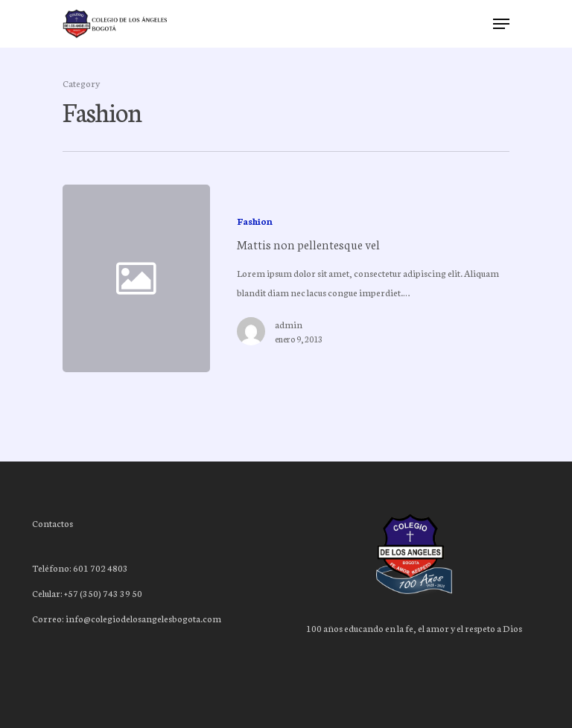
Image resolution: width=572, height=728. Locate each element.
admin (289, 324)
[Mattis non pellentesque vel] (359, 278)
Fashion (255, 221)
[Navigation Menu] (501, 24)
